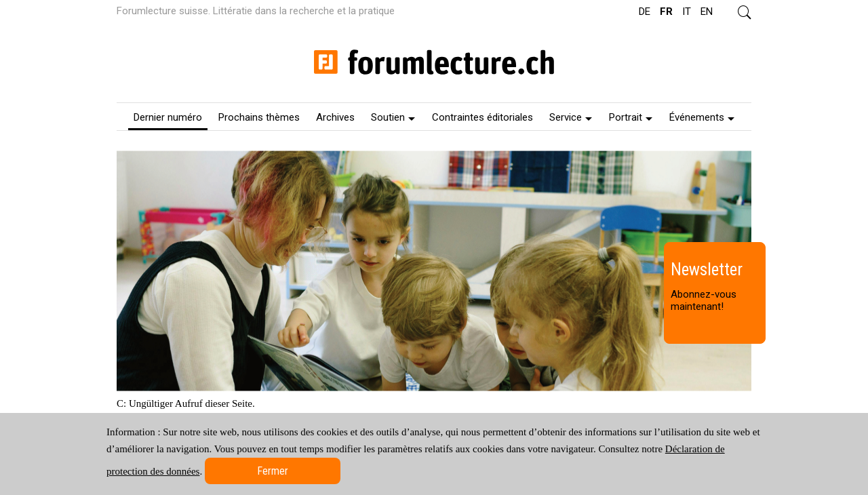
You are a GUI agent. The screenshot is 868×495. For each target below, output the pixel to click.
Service (571, 117)
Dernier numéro (168, 117)
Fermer (273, 471)
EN (707, 12)
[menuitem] (168, 117)
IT (687, 12)
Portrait (631, 117)
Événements (702, 117)
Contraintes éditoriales (482, 117)
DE (645, 12)
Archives (335, 117)
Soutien (393, 117)
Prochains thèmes (259, 117)
